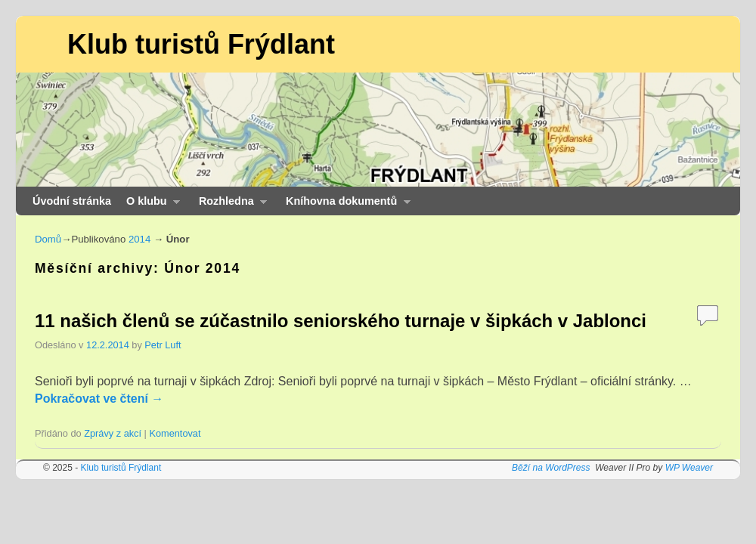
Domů (48, 239)
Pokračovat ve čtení (99, 399)
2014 (139, 239)
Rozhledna (229, 205)
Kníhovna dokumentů (344, 205)
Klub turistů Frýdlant (201, 44)
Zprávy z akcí (113, 433)
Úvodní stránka (72, 201)
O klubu (149, 205)
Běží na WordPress (551, 468)
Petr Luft (163, 345)
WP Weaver (689, 468)
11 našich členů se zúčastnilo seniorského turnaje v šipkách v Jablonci (341, 321)
